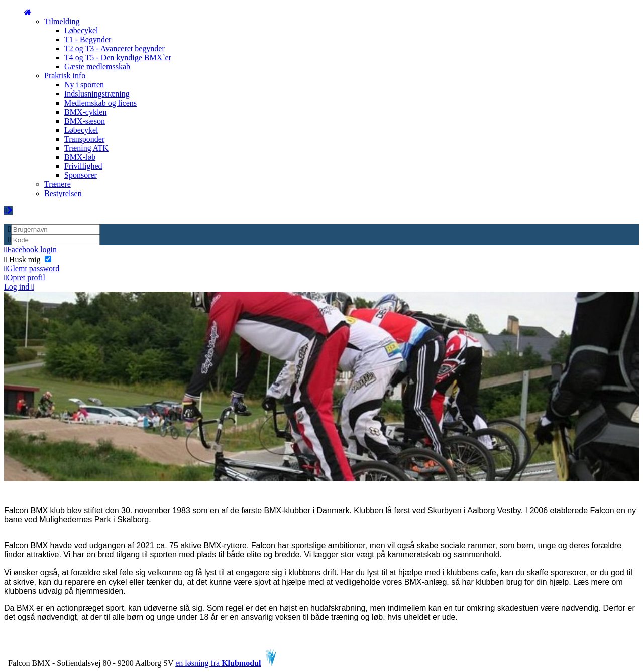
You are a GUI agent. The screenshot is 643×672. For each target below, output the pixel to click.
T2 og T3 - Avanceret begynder (115, 49)
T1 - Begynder (88, 39)
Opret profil (25, 278)
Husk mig (28, 260)
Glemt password (32, 269)
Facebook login (30, 250)
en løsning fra (226, 663)
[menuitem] (28, 12)
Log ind (19, 287)
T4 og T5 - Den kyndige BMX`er (118, 58)
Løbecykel (81, 30)
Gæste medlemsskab (97, 67)
